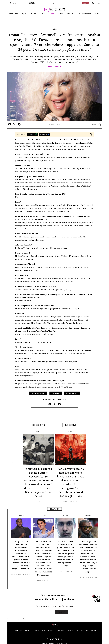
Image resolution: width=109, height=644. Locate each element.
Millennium (57, 3)
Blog (53, 3)
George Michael (72, 393)
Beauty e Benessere (85, 14)
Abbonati (86, 3)
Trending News (13, 14)
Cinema (44, 14)
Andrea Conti (55, 67)
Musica (53, 14)
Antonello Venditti (38, 393)
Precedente (38, 425)
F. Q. (39, 501)
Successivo (71, 425)
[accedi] (96, 3)
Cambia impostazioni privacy (48, 629)
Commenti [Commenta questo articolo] (95, 124)
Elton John (56, 393)
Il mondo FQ (68, 3)
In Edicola (48, 3)
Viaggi (61, 14)
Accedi (47, 611)
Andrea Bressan (72, 501)
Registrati (62, 611)
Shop (62, 3)
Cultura (98, 14)
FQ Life (24, 14)
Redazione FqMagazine (22, 573)
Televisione (34, 14)
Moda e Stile (71, 14)
